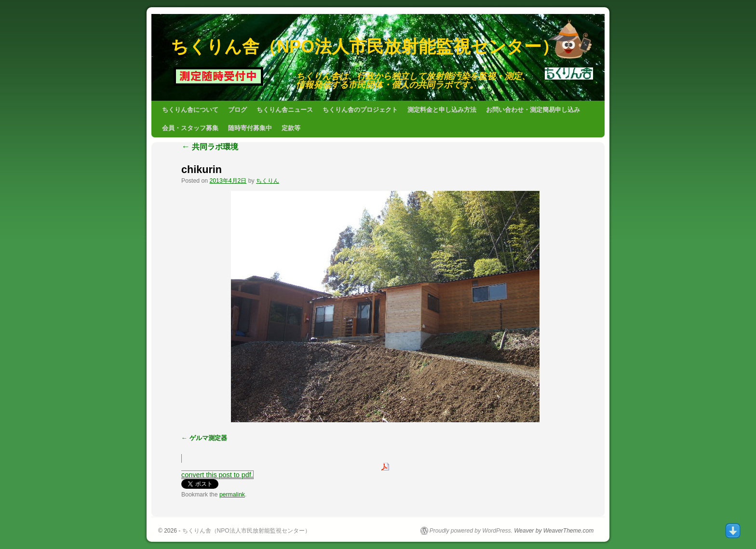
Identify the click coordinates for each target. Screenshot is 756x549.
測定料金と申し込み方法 (442, 110)
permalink (232, 495)
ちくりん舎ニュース (285, 110)
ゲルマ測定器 (208, 438)
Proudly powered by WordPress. (471, 531)
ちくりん (268, 181)
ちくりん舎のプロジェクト (360, 110)
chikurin (202, 169)
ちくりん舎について (190, 110)
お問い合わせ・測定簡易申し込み (533, 110)
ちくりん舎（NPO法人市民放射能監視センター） (365, 47)
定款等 (291, 128)
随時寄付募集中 (250, 128)
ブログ (237, 110)
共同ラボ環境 (210, 147)
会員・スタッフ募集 (190, 128)
